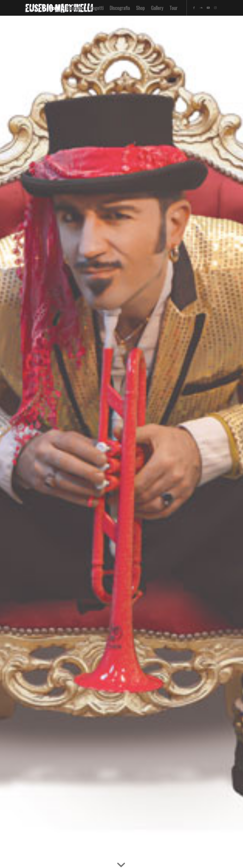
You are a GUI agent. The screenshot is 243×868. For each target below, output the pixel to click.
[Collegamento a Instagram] (215, 8)
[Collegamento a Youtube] (208, 8)
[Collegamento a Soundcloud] (201, 8)
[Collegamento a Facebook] (194, 8)
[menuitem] (55, 8)
